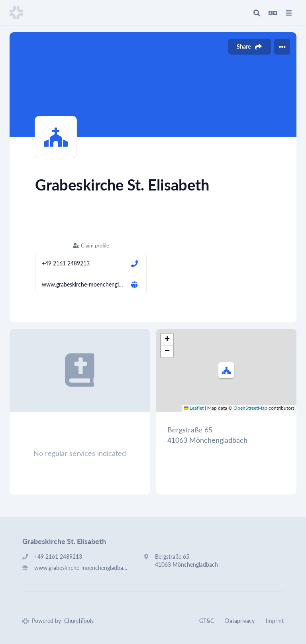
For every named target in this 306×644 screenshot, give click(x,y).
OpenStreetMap (250, 408)
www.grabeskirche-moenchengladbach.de (83, 284)
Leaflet (194, 408)
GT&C (207, 621)
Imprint (275, 621)
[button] (226, 370)
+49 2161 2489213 (66, 263)
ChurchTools (79, 621)
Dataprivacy (240, 621)
